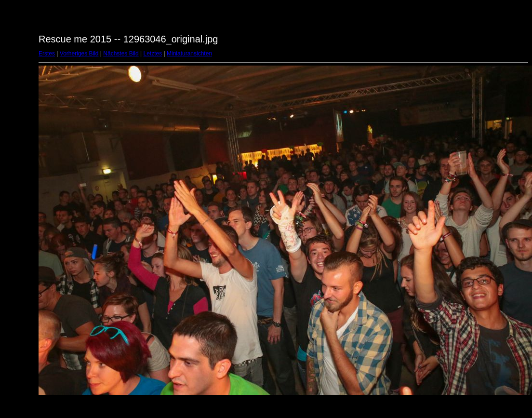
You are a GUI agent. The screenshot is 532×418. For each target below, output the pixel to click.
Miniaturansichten (189, 54)
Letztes (153, 54)
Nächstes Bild (121, 54)
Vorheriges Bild (79, 54)
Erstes (47, 54)
